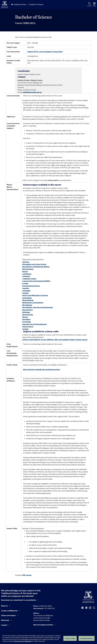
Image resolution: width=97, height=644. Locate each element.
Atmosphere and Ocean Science (34, 264)
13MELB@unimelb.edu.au (32, 92)
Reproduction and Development (34, 324)
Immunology (27, 298)
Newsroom (5, 620)
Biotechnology (28, 269)
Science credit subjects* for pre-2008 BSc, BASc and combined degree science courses (55, 340)
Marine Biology (28, 300)
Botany (25, 271)
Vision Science (28, 327)
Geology (25, 293)
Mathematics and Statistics (33, 303)
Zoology (25, 329)
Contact (4, 625)
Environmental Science (31, 286)
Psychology (27, 322)
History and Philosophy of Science (35, 295)
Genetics (26, 288)
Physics (25, 317)
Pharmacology (28, 315)
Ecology (25, 283)
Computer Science (29, 279)
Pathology (26, 312)
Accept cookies (70, 638)
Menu (94, 4)
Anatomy (26, 262)
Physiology (26, 319)
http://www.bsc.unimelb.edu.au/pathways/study (42, 369)
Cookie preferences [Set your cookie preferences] (87, 638)
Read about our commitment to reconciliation (19, 600)
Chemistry (26, 276)
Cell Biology (27, 274)
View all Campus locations (43, 625)
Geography (26, 291)
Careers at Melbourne (9, 611)
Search (89, 4)
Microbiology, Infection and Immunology (38, 307)
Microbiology (27, 305)
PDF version (27, 575)
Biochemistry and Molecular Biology (36, 267)
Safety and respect (8, 615)
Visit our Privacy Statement (23, 641)
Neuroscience (27, 310)
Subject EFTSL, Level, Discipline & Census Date (45, 52)
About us (4, 606)
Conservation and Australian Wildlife (36, 281)
